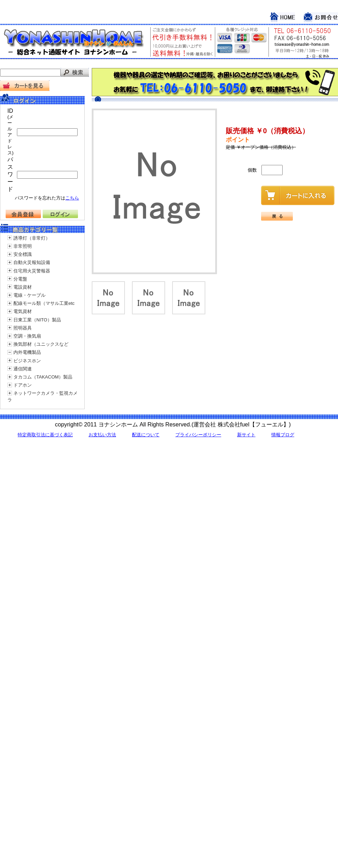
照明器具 (23, 328)
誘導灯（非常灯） (32, 238)
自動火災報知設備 (32, 262)
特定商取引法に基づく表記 (45, 435)
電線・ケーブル (29, 295)
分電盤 (20, 279)
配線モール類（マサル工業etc (44, 303)
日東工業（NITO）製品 (37, 320)
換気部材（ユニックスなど (41, 344)
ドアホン (23, 385)
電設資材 (23, 287)
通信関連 (23, 369)
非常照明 (23, 246)
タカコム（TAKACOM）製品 (43, 377)
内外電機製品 (27, 352)
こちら (72, 198)
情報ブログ (283, 435)
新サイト (246, 435)
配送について (146, 435)
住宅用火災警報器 (32, 271)
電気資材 (23, 311)
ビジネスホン (27, 361)
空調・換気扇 (27, 336)
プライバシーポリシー (198, 435)
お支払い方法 (102, 435)
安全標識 (23, 254)
